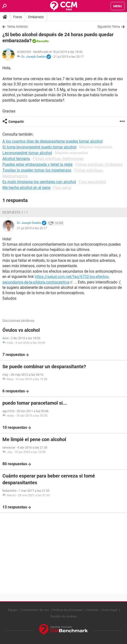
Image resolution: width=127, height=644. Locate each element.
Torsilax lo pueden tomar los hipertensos (37, 170)
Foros (18, 17)
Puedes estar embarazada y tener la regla (37, 164)
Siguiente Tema (109, 27)
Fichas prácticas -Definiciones (58, 159)
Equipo (13, 610)
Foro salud (62, 188)
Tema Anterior (17, 27)
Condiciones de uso (35, 610)
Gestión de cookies (63, 616)
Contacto (92, 610)
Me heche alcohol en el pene (26, 188)
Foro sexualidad (92, 182)
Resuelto (43, 41)
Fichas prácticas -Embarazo (99, 164)
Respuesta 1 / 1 (15, 212)
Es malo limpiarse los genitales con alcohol (39, 182)
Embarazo (36, 17)
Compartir (16, 122)
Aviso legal (110, 610)
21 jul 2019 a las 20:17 (69, 57)
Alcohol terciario (16, 159)
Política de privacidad (67, 610)
